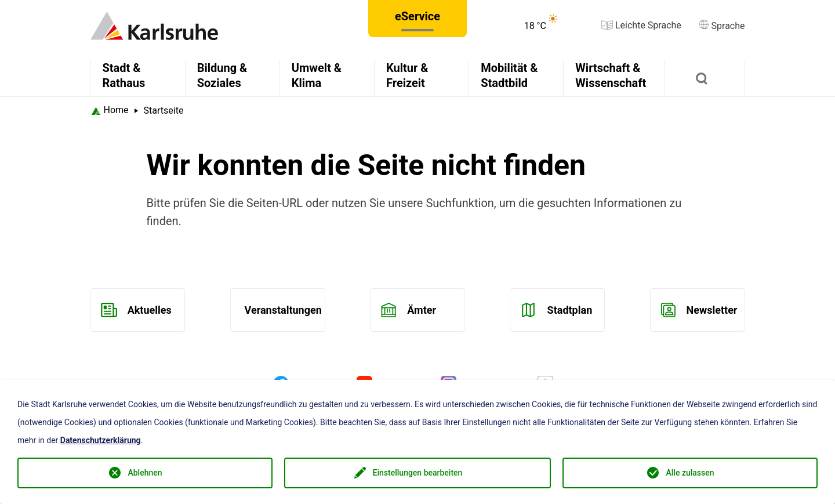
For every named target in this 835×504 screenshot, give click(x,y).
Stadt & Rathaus (124, 75)
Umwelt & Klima (317, 75)
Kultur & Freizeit (407, 75)
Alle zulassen (690, 473)
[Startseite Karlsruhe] (110, 110)
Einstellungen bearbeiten (418, 473)
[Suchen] (705, 78)
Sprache (722, 26)
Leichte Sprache (641, 25)
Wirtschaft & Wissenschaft (611, 75)
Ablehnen (145, 473)
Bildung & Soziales (222, 75)
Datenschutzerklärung (101, 440)
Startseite (164, 110)
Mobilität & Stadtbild (509, 75)
